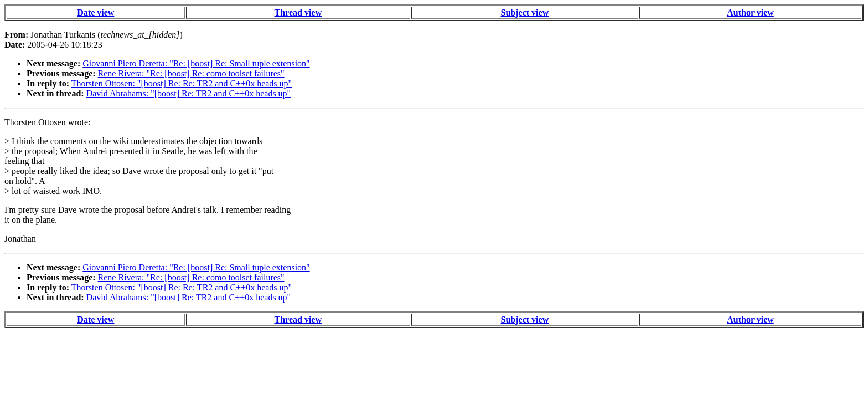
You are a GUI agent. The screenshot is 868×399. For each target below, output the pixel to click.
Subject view (525, 12)
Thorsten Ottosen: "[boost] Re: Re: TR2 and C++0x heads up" (182, 83)
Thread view (298, 12)
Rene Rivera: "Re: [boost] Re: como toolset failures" (191, 73)
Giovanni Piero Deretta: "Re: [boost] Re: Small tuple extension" (196, 63)
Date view (95, 12)
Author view (750, 12)
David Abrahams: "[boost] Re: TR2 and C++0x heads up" (188, 93)
